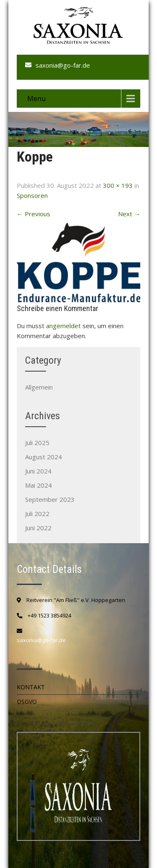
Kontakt (31, 687)
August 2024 (44, 457)
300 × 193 (118, 185)
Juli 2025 (37, 443)
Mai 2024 (39, 485)
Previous (33, 214)
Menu (36, 99)
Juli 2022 (37, 514)
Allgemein (39, 387)
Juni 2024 (38, 471)
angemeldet (63, 326)
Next (129, 214)
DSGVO (27, 702)
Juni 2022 (38, 528)
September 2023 (50, 499)
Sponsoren (32, 195)
